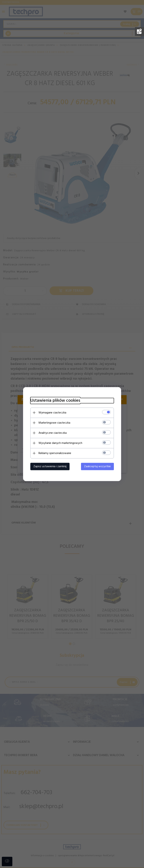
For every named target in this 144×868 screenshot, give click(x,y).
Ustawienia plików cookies (55, 401)
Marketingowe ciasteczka (54, 423)
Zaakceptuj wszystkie (97, 466)
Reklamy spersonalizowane (55, 453)
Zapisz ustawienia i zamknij (50, 466)
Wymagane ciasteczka (52, 413)
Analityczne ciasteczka (53, 433)
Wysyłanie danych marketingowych (60, 443)
